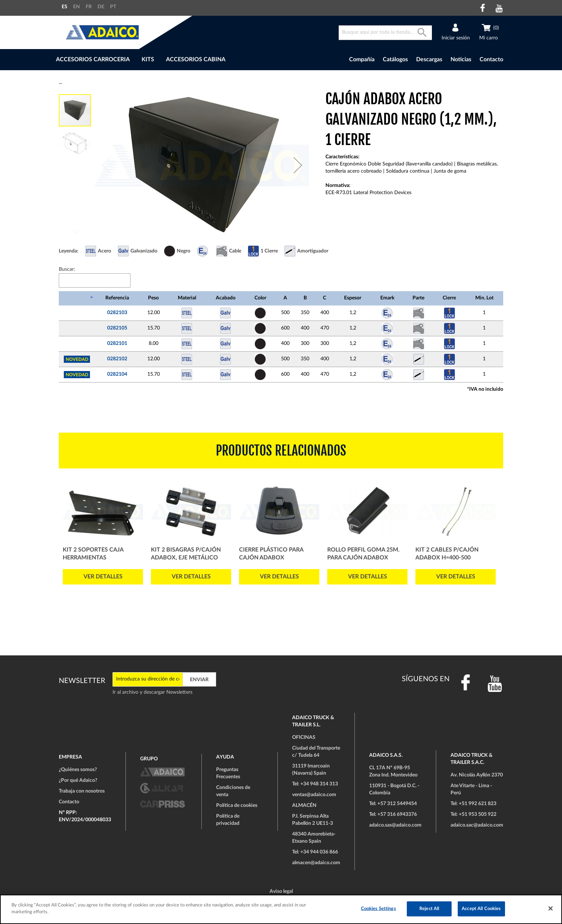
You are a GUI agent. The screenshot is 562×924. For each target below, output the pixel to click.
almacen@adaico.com (316, 863)
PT (113, 7)
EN (77, 7)
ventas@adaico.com (314, 795)
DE (101, 7)
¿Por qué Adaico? (78, 780)
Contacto (491, 59)
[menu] (180, 60)
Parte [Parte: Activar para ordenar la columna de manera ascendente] (418, 298)
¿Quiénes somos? (78, 770)
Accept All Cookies (481, 909)
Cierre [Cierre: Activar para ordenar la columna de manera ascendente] (449, 298)
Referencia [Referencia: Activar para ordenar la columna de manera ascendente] (117, 298)
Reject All (429, 909)
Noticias (461, 59)
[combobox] (385, 33)
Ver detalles (103, 577)
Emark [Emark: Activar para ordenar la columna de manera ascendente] (387, 298)
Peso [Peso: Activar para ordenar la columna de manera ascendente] (153, 298)
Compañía (362, 59)
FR (89, 7)
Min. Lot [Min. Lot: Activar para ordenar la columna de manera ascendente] (484, 298)
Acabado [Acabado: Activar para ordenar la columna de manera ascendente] (226, 298)
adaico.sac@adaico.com (477, 825)
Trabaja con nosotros (82, 791)
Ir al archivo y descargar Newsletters (153, 692)
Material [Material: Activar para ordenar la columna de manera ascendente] (187, 298)
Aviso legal (281, 891)
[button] (298, 165)
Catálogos (395, 59)
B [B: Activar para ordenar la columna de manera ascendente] (305, 298)
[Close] (551, 908)
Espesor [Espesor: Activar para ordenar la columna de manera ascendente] (353, 298)
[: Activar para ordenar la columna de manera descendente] (77, 298)
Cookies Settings (378, 909)
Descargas (429, 59)
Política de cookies (237, 805)
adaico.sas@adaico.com (395, 825)
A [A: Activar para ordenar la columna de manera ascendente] (285, 298)
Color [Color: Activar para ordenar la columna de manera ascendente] (260, 298)
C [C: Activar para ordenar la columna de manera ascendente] (325, 298)
